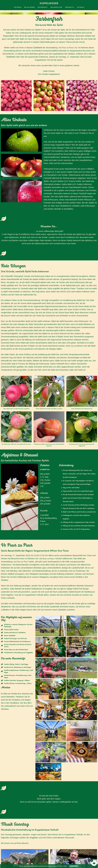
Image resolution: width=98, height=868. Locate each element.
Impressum (10, 856)
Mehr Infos (63, 866)
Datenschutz (10, 858)
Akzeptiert (74, 866)
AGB (7, 861)
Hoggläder (7, 821)
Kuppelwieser (49, 3)
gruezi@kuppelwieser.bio (20, 849)
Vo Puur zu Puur (47, 559)
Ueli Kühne (57, 820)
